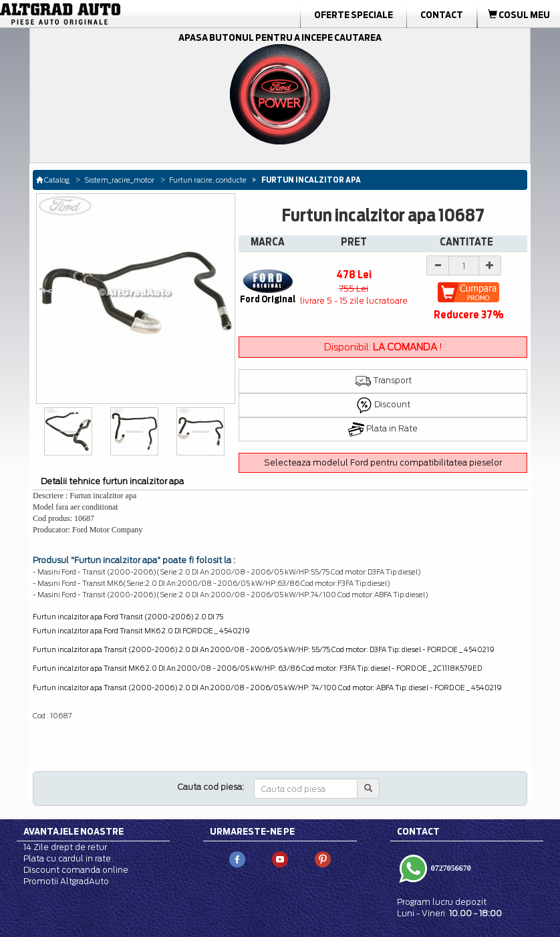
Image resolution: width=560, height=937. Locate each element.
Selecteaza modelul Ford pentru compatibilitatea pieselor (383, 462)
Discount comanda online (76, 870)
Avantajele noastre (74, 831)
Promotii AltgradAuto (66, 881)
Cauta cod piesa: (211, 787)
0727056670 (450, 867)
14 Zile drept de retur (65, 847)
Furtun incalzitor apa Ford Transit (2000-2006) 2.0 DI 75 (128, 617)
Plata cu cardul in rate (67, 858)
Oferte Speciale (354, 15)
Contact (442, 15)
